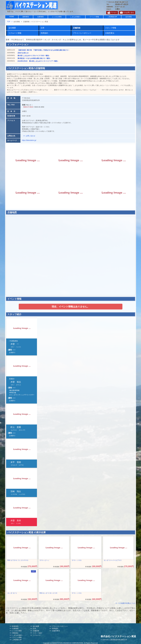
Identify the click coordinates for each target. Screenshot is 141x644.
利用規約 (44, 33)
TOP (9, 22)
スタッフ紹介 (38, 633)
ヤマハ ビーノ (44, 560)
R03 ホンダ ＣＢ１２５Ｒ (49, 593)
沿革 (43, 28)
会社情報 (129, 17)
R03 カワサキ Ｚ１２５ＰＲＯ (18, 560)
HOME (12, 17)
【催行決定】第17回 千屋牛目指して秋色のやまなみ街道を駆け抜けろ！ (44, 50)
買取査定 (15, 633)
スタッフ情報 (111, 28)
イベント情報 (94, 17)
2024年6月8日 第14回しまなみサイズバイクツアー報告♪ (38, 61)
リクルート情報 (15, 33)
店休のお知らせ (23, 53)
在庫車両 (40, 17)
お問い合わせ (31, 136)
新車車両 (26, 17)
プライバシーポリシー (82, 33)
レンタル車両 (57, 17)
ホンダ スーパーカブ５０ (113, 560)
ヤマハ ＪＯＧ (77, 560)
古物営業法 (110, 33)
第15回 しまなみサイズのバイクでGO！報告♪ (34, 56)
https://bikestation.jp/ (29, 140)
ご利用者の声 (112, 17)
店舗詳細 (36, 631)
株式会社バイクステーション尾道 (118, 636)
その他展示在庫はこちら (127, 603)
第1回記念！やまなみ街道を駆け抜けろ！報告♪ (34, 58)
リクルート (37, 635)
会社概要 (12, 28)
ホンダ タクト (12, 593)
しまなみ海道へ (76, 17)
